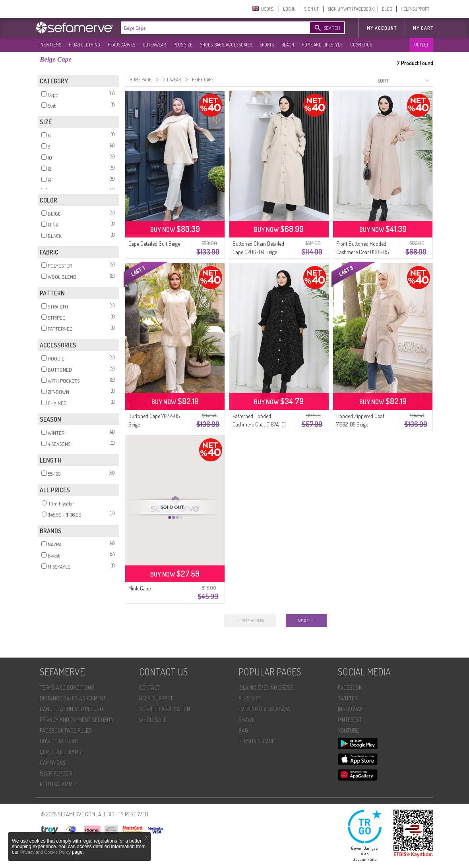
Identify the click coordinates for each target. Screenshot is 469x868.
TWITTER (348, 698)
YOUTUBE (348, 730)
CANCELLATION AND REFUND (71, 709)
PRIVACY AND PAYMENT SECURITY (77, 720)
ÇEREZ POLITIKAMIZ (61, 752)
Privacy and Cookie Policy (46, 852)
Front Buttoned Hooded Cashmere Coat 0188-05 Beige (362, 252)
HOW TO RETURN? (59, 741)
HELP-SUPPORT (415, 9)
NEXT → (306, 621)
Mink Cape (140, 588)
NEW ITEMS (51, 45)
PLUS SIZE (183, 45)
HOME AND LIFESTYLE (322, 45)
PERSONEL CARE (257, 741)
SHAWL (246, 720)
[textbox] (207, 28)
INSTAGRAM (351, 709)
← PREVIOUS (250, 621)
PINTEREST (350, 720)
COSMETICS (361, 45)
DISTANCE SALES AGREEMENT (73, 698)
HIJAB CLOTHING (84, 45)
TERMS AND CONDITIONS (67, 688)
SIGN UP (312, 9)
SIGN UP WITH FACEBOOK (351, 9)
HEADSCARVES (121, 45)
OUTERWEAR (154, 45)
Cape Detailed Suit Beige (154, 244)
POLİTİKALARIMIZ (58, 784)
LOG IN (289, 9)
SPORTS (267, 45)
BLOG (387, 9)
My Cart (423, 28)
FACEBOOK (350, 688)
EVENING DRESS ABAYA (264, 709)
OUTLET (421, 45)
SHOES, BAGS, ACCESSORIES (226, 45)
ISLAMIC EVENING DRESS (266, 688)
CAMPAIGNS (53, 763)
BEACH (288, 45)
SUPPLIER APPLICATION (165, 709)
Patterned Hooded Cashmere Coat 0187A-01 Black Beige (259, 424)
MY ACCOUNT (382, 28)
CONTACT (150, 688)
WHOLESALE (153, 720)
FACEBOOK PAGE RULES (66, 730)
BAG (243, 730)
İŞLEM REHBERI (56, 773)
